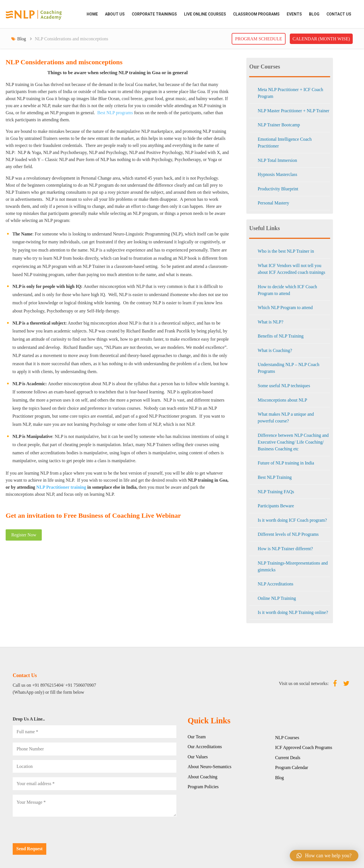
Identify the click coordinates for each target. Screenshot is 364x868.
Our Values (198, 757)
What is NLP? (270, 322)
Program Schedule (259, 39)
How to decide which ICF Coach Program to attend (287, 290)
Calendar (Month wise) (321, 39)
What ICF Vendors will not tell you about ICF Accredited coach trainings (291, 269)
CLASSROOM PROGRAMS (256, 14)
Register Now (24, 535)
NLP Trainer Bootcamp (279, 125)
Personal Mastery (273, 203)
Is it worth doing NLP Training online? (293, 612)
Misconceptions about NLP (282, 400)
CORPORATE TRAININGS (154, 14)
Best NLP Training (275, 477)
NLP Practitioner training (61, 487)
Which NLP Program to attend (285, 308)
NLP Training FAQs (276, 492)
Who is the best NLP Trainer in (286, 251)
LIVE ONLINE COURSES (205, 14)
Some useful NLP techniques (284, 386)
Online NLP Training (277, 598)
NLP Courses (287, 738)
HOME (92, 14)
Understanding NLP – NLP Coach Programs (288, 368)
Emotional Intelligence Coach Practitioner (285, 143)
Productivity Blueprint (278, 189)
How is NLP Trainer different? (285, 549)
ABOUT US (115, 14)
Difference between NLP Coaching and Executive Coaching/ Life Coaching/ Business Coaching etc (293, 442)
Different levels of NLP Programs (288, 534)
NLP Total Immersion (277, 160)
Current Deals (288, 758)
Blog (314, 14)
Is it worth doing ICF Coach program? (292, 520)
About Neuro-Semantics (210, 767)
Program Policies (203, 787)
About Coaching (202, 777)
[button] (324, 856)
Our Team (197, 737)
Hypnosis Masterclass (277, 174)
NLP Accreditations (275, 584)
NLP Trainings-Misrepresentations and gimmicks (293, 566)
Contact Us (339, 14)
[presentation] (56, 832)
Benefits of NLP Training (281, 336)
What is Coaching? (275, 350)
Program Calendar (292, 767)
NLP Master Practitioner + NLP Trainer (293, 111)
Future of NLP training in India (286, 463)
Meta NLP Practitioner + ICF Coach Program (290, 93)
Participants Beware (276, 506)
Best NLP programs (115, 113)
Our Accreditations (205, 747)
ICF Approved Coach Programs (304, 747)
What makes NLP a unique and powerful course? (286, 418)
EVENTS (294, 14)
